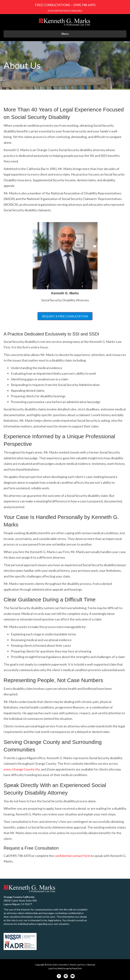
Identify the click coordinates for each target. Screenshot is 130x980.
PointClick (77, 968)
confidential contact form (72, 856)
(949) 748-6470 (84, 5)
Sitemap (91, 965)
